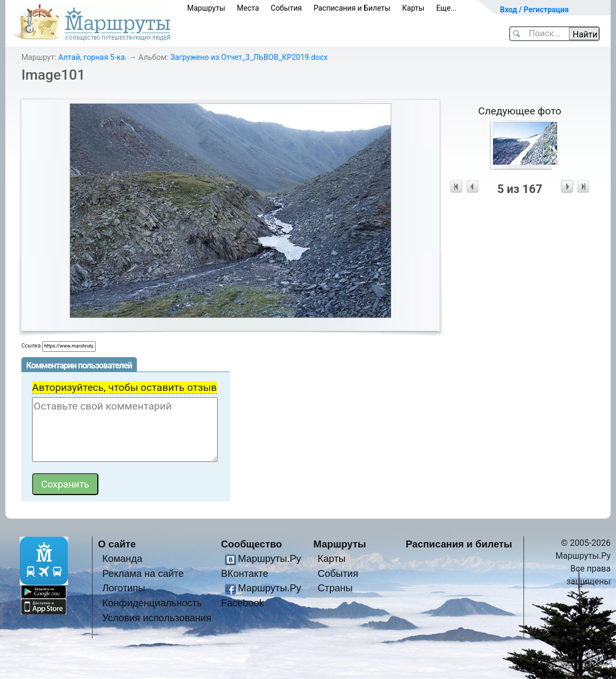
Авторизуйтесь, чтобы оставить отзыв (125, 387)
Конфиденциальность (152, 603)
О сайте (117, 544)
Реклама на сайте (143, 573)
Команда (122, 558)
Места (248, 8)
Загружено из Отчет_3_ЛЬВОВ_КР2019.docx (249, 57)
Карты (413, 8)
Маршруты (206, 8)
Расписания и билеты (459, 544)
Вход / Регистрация (534, 10)
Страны (335, 588)
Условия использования (157, 618)
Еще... (446, 8)
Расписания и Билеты (352, 8)
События (286, 8)
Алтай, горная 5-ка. (93, 57)
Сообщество (251, 544)
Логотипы (124, 588)
